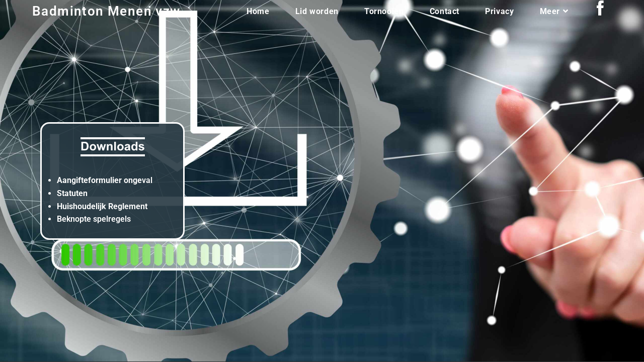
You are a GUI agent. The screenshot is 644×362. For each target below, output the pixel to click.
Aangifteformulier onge (99, 180)
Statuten (72, 193)
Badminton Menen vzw (106, 11)
